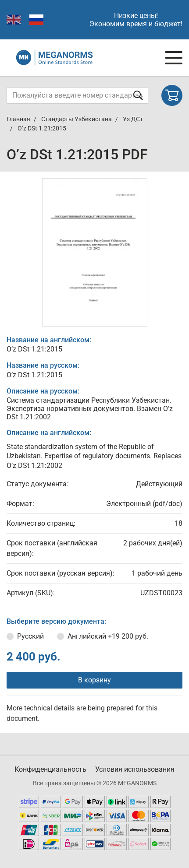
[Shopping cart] (172, 95)
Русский (30, 636)
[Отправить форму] (138, 95)
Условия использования (135, 769)
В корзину (94, 680)
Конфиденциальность (50, 769)
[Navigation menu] (174, 58)
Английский (108, 636)
